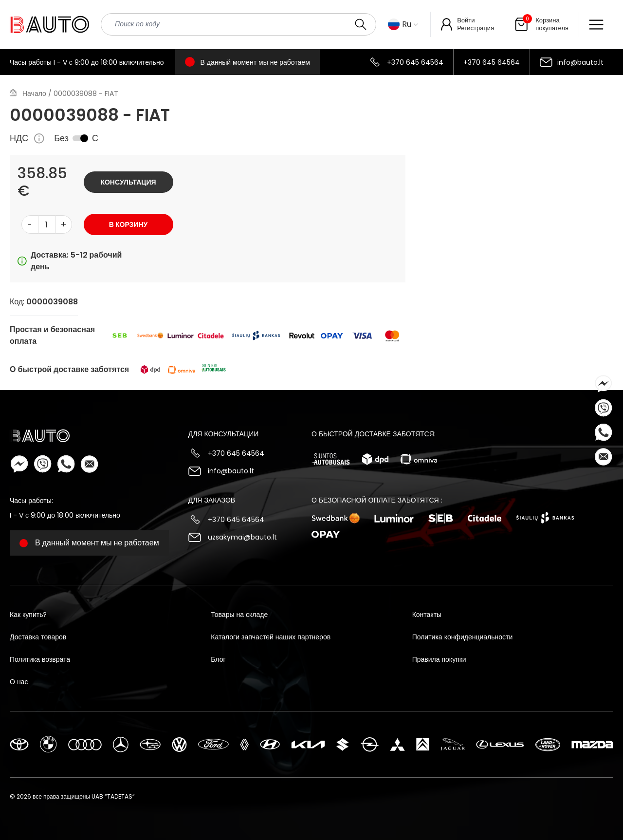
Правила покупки (439, 659)
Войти (466, 20)
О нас (19, 682)
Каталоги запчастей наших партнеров (271, 637)
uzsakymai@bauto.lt (242, 537)
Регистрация (476, 28)
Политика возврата (40, 659)
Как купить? (28, 615)
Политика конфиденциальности (463, 637)
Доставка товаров (38, 637)
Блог (218, 659)
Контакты (427, 615)
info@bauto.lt (580, 62)
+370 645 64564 (415, 62)
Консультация (128, 182)
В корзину (128, 224)
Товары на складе (239, 615)
